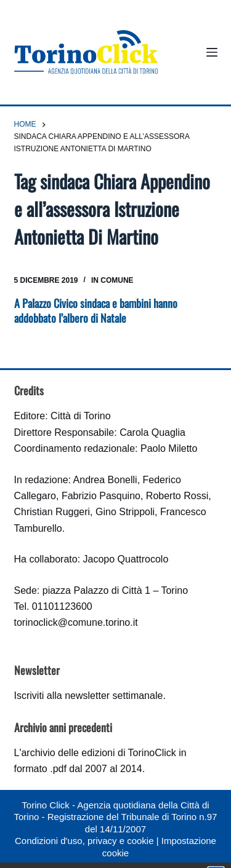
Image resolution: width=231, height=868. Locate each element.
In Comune (112, 280)
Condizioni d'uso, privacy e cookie (84, 841)
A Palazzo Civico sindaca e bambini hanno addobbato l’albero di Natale (96, 310)
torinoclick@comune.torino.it (76, 622)
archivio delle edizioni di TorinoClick (98, 753)
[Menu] (212, 52)
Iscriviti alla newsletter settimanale (89, 696)
